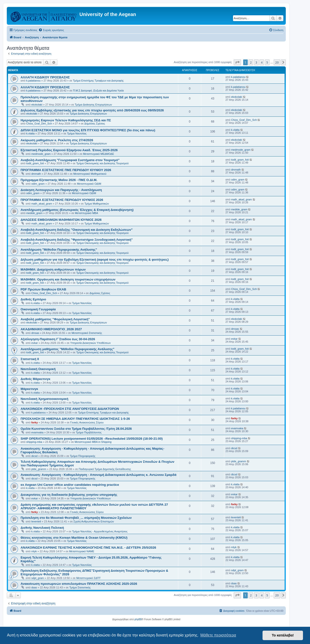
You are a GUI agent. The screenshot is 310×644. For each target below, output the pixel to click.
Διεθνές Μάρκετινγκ (35, 379)
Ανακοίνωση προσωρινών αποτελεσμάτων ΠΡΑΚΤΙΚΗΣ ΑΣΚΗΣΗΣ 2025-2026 (79, 584)
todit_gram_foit (35, 163)
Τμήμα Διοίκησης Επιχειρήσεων (93, 105)
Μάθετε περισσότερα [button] (218, 635)
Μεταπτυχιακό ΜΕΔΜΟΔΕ (99, 154)
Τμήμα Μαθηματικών (97, 204)
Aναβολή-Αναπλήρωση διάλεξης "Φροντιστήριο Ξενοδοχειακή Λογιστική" (77, 240)
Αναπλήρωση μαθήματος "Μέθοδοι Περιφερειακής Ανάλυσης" (67, 349)
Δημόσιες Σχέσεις (95, 124)
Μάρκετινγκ (29, 389)
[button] (237, 62)
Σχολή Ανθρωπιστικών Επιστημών (94, 521)
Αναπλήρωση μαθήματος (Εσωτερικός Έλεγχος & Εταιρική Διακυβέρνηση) (77, 210)
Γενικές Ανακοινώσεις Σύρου (87, 422)
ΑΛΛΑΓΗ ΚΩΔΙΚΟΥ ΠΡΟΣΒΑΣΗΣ (45, 77)
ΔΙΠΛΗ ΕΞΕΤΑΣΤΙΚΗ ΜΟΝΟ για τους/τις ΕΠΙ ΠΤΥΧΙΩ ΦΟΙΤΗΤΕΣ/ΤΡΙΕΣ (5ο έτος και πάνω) (88, 130)
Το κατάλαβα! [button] (283, 635)
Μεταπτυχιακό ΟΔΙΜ (89, 184)
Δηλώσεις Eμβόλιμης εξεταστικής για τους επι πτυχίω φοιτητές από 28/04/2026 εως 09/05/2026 (92, 110)
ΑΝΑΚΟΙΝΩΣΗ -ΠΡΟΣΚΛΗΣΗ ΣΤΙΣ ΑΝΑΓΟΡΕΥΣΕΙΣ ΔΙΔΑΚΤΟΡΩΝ (70, 409)
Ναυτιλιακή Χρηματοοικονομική (44, 399)
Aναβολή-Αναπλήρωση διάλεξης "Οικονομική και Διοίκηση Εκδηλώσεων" (77, 230)
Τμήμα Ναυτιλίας (77, 133)
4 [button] (262, 62)
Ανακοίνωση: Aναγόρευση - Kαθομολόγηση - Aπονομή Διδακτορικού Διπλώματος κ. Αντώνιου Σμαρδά (98, 475)
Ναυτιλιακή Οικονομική (38, 369)
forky (35, 422)
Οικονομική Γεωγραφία (38, 309)
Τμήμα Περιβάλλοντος (89, 432)
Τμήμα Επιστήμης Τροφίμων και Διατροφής (98, 81)
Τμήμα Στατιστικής (80, 587)
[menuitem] (51, 30)
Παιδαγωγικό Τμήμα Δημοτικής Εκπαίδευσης (105, 469)
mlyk (34, 551)
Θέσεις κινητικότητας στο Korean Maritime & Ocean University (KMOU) (74, 538)
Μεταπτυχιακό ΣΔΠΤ (89, 578)
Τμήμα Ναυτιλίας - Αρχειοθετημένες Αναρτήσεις (100, 531)
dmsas (35, 333)
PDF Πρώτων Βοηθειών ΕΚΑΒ (43, 289)
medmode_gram (41, 154)
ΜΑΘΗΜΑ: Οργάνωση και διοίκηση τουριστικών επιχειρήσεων (68, 279)
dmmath (36, 174)
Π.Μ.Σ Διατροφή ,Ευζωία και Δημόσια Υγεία (98, 91)
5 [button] (267, 62)
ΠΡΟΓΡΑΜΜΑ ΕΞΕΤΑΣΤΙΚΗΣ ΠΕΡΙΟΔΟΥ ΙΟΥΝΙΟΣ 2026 (62, 200)
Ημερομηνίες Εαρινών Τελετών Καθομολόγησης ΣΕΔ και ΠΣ (66, 120)
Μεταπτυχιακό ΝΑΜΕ (82, 551)
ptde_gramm (39, 469)
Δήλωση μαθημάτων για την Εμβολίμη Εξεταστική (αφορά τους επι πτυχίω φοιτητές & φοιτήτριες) (95, 260)
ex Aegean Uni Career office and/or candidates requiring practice (70, 485)
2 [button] (251, 62)
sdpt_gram (38, 578)
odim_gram (38, 184)
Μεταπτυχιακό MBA (86, 213)
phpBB (138, 619)
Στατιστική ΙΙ (30, 359)
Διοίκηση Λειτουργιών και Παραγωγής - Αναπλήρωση (61, 190)
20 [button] (277, 62)
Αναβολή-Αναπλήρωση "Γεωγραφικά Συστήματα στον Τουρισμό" (70, 160)
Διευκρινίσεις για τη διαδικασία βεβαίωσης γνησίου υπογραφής (69, 495)
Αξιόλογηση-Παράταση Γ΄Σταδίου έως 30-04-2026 (58, 339)
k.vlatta (30, 133)
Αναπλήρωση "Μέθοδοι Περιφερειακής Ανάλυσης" (59, 250)
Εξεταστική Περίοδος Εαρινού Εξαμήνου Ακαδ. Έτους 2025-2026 (69, 150)
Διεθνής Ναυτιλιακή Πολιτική (42, 528)
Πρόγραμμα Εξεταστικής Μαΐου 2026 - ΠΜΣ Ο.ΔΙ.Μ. (59, 180)
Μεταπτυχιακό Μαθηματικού (90, 174)
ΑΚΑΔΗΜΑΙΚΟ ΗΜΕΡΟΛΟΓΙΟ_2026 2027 (51, 329)
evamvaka (37, 432)
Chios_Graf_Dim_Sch (39, 124)
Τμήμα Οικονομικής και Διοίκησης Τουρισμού (102, 163)
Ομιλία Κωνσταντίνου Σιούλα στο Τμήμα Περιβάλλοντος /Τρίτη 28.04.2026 (76, 429)
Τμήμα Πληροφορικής (83, 456)
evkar (35, 343)
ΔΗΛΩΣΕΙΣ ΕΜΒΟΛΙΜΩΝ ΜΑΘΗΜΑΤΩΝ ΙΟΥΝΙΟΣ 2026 (61, 220)
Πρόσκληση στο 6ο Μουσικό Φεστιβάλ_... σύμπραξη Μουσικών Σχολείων (76, 518)
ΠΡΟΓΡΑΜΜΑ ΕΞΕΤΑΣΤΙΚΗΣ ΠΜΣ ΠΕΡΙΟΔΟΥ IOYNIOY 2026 (66, 170)
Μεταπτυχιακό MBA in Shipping (93, 442)
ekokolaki (37, 105)
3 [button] (256, 62)
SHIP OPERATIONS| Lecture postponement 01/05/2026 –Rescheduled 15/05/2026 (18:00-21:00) (92, 439)
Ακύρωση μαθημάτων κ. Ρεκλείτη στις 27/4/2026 (57, 140)
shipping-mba (34, 442)
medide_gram (34, 213)
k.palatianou (33, 81)
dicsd (34, 456)
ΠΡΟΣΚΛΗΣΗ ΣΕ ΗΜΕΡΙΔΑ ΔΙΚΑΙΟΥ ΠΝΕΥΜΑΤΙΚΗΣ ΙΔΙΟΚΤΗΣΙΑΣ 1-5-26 (75, 419)
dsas (34, 587)
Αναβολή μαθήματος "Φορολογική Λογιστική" (55, 319)
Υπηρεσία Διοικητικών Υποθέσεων (90, 343)
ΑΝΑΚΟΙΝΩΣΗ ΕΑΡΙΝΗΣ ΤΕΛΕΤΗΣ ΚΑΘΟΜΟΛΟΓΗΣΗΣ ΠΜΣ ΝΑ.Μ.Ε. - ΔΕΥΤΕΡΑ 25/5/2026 (88, 548)
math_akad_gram (42, 204)
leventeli (36, 521)
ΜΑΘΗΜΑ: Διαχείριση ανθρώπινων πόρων (53, 269)
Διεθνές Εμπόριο (33, 299)
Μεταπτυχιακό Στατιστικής (87, 333)
